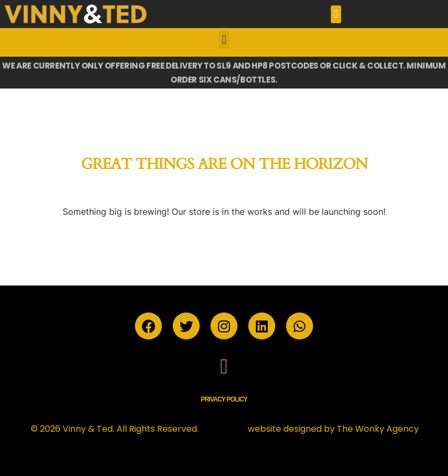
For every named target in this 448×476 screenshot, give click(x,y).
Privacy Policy (224, 399)
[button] (336, 14)
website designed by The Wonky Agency (333, 429)
